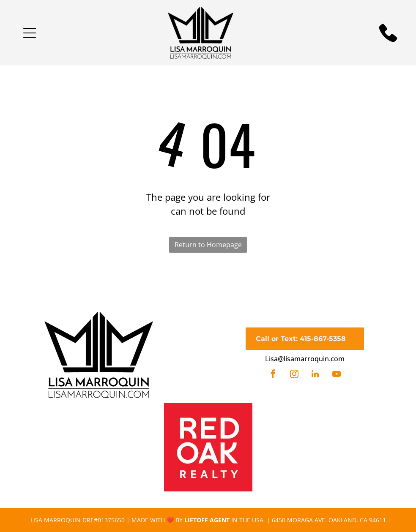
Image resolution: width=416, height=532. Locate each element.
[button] (30, 33)
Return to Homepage (208, 245)
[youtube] (337, 375)
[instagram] (294, 375)
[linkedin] (315, 375)
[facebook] (273, 375)
